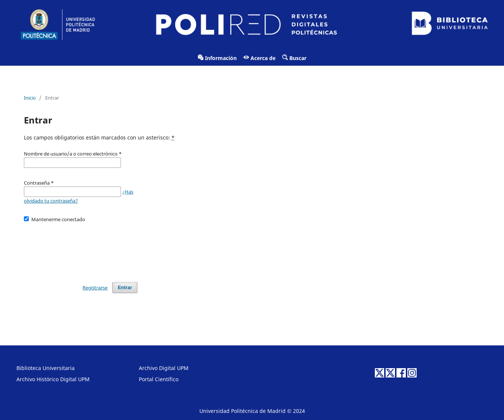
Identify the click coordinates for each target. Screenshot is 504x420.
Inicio (30, 98)
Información (217, 58)
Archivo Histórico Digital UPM (53, 379)
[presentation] (81, 249)
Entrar (125, 287)
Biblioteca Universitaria (46, 368)
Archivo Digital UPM (164, 368)
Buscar (294, 58)
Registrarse (95, 288)
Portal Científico (159, 379)
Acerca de (259, 58)
